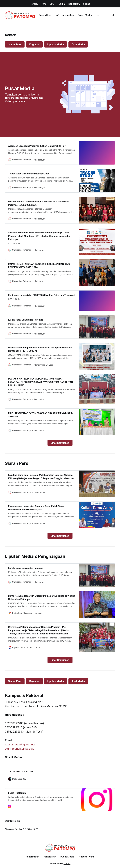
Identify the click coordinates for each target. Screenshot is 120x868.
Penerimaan (32, 857)
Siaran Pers (15, 44)
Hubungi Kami (87, 857)
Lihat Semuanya (60, 443)
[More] (98, 15)
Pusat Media (85, 15)
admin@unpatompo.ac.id (20, 749)
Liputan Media (56, 44)
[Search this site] (113, 15)
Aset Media (78, 44)
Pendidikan (45, 15)
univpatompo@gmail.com (20, 744)
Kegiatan (34, 44)
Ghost (67, 863)
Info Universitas (65, 15)
